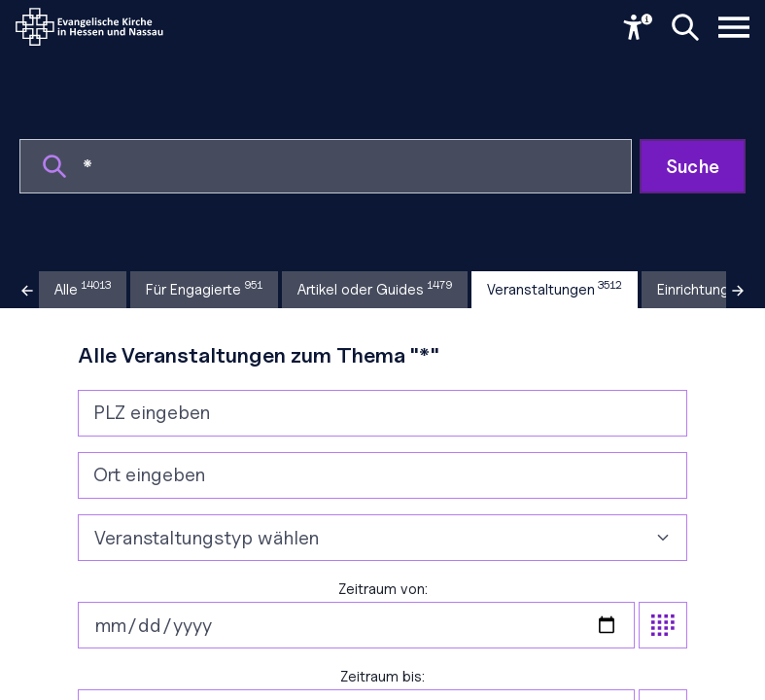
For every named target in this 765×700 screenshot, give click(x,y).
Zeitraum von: (383, 614)
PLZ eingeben (152, 412)
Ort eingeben (149, 474)
